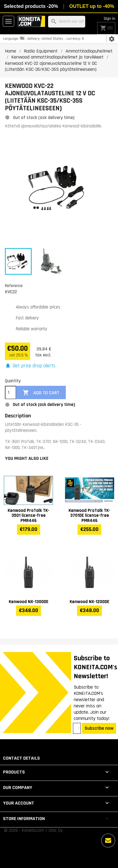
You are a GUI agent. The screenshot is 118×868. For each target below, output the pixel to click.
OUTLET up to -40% (92, 6)
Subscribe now (99, 728)
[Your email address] (77, 728)
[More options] (108, 841)
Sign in (110, 19)
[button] (30, 366)
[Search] (67, 22)
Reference (14, 286)
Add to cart (41, 393)
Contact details (21, 758)
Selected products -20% (31, 6)
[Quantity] (11, 393)
